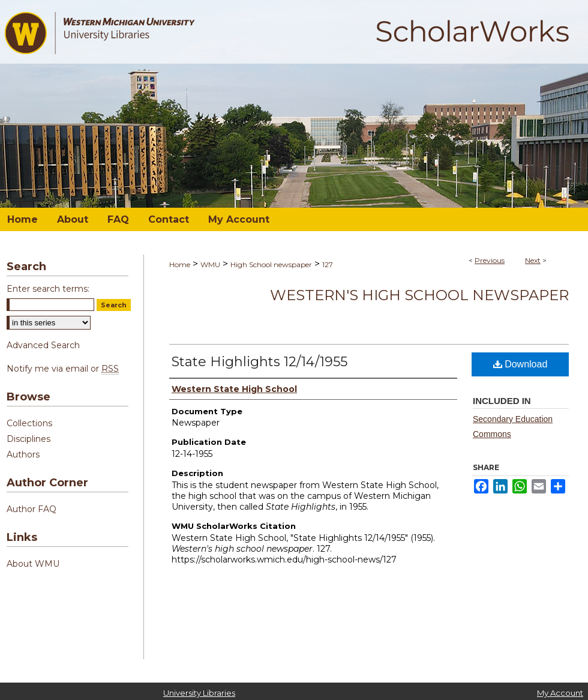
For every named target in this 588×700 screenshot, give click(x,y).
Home (180, 264)
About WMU (33, 564)
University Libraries (199, 693)
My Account (560, 693)
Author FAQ (31, 509)
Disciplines (28, 439)
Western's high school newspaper (419, 295)
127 (328, 264)
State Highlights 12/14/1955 (259, 362)
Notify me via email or (63, 369)
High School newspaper (271, 264)
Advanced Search (43, 345)
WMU (210, 264)
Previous (490, 260)
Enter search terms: (48, 289)
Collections (29, 423)
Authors (23, 454)
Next (533, 260)
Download (520, 364)
